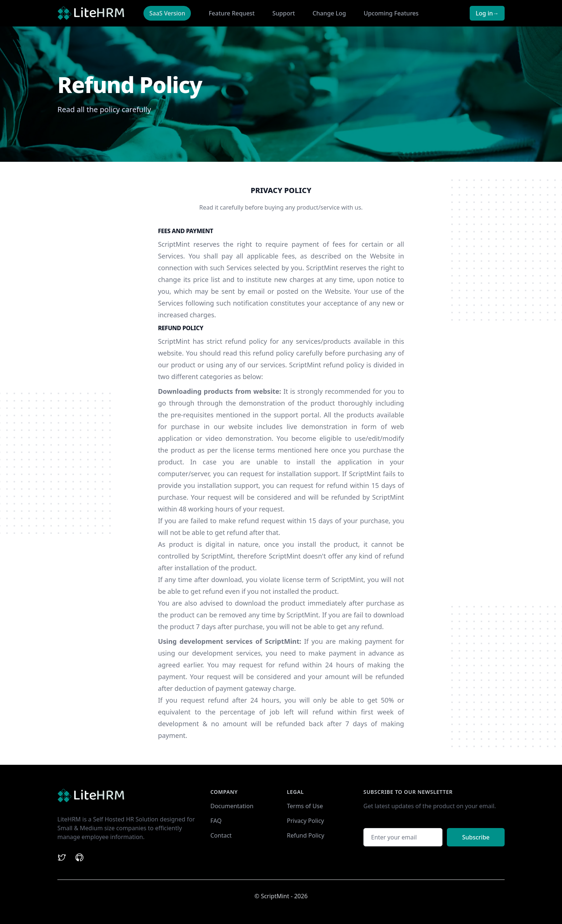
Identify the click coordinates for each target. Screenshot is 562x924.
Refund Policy (306, 835)
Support (284, 13)
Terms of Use (305, 806)
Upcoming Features (391, 13)
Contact (221, 835)
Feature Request (232, 13)
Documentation (232, 806)
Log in (487, 13)
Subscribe (476, 837)
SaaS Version (167, 13)
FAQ (216, 821)
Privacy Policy (305, 821)
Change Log (329, 13)
